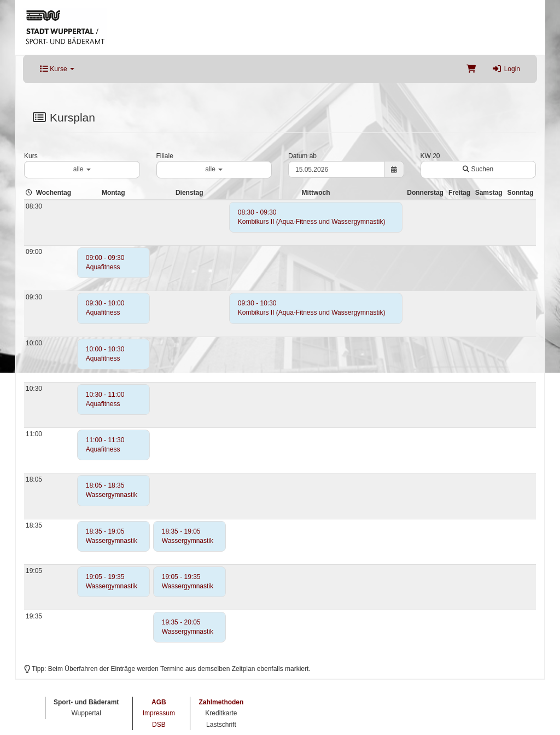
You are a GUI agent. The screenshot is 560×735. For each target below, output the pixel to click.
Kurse (57, 69)
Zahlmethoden (221, 702)
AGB (159, 702)
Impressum (159, 713)
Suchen (478, 169)
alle (82, 169)
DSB (159, 725)
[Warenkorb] (471, 69)
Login (506, 69)
